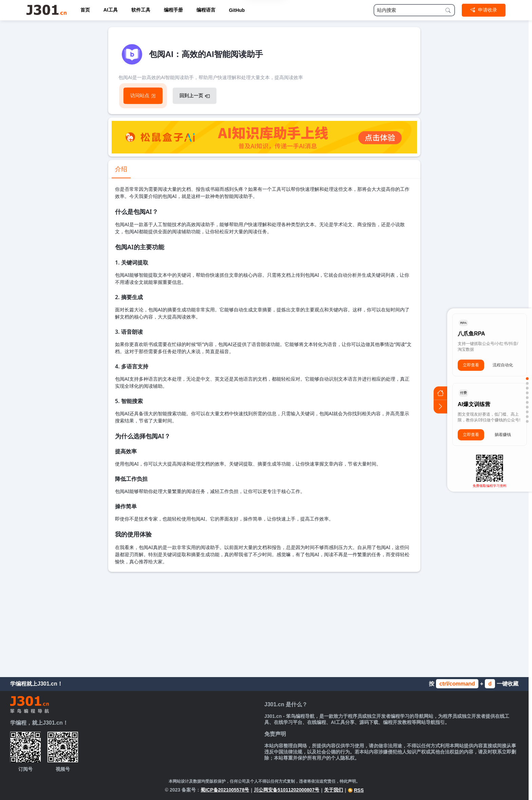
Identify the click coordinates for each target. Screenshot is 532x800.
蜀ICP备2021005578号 (225, 790)
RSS (356, 790)
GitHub (237, 10)
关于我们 (334, 790)
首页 (85, 10)
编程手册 (173, 10)
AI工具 (111, 10)
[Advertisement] (264, 623)
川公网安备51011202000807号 (287, 790)
